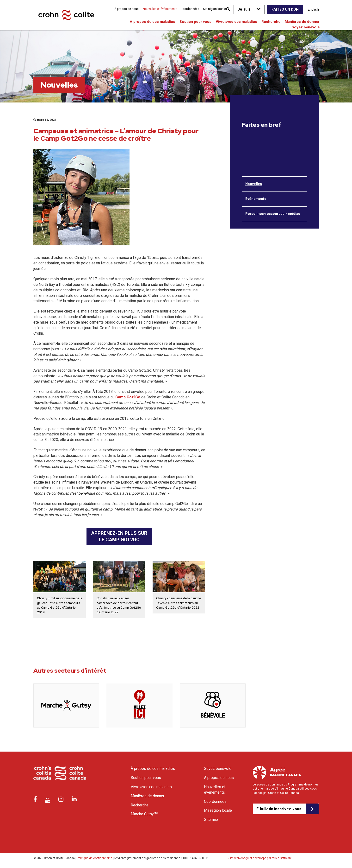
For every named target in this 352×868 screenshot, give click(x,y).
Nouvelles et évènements (160, 9)
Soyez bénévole (306, 27)
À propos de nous (127, 9)
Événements (256, 199)
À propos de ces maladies (152, 22)
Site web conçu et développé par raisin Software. (260, 858)
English (313, 9)
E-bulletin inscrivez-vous (279, 809)
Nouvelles (254, 184)
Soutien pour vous (195, 22)
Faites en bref (262, 125)
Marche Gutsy (144, 814)
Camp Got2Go (128, 397)
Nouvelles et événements (215, 790)
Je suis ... (246, 9)
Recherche (271, 22)
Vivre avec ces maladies (236, 22)
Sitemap (211, 820)
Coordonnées (190, 9)
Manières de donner (302, 22)
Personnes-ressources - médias (273, 214)
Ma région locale (214, 9)
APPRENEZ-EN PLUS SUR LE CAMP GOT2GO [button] (119, 536)
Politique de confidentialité (95, 858)
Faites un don (285, 9)
